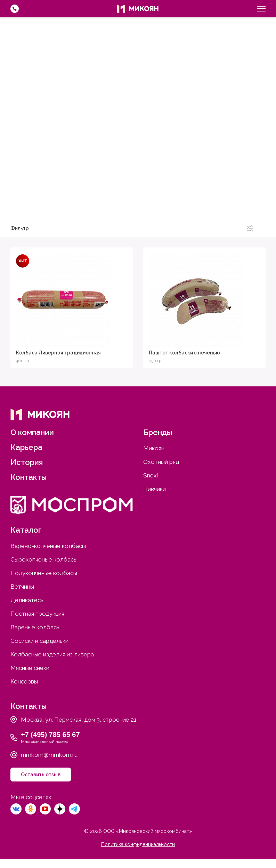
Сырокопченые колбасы (44, 559)
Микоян (14, 210)
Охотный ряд (100, 210)
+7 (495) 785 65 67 (50, 735)
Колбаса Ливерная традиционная (58, 353)
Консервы (24, 681)
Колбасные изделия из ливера (52, 654)
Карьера (26, 447)
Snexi (183, 210)
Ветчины (22, 587)
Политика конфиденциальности (138, 844)
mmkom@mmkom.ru (49, 755)
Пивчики (261, 210)
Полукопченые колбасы (44, 573)
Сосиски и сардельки (39, 641)
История (27, 462)
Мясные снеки (30, 668)
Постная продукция (37, 614)
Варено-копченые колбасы (48, 546)
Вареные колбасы (35, 627)
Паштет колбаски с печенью (184, 353)
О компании (32, 432)
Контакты (29, 477)
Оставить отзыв (41, 775)
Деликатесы (27, 600)
